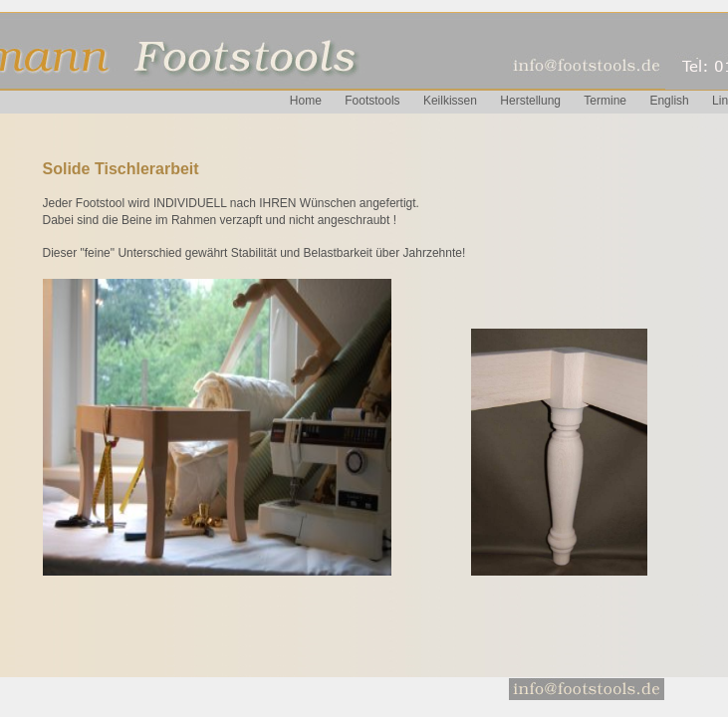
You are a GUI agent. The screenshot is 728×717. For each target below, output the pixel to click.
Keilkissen (450, 101)
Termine (605, 101)
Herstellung (530, 101)
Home (306, 101)
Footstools (372, 101)
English (669, 101)
